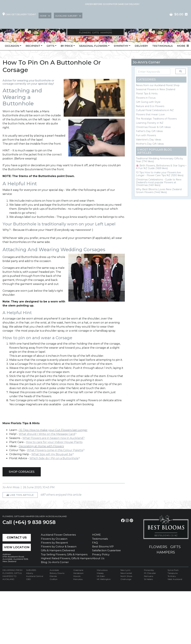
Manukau (78, 579)
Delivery (141, 46)
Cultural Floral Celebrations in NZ (155, 110)
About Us (98, 558)
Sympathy (121, 46)
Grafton (54, 579)
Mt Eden (101, 576)
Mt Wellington (104, 579)
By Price (67, 46)
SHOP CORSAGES (22, 472)
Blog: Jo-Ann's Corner (55, 562)
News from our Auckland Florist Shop (158, 85)
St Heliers (148, 579)
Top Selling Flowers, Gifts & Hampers (64, 554)
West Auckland (175, 579)
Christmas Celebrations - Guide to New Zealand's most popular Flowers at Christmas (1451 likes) (159, 182)
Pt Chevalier (150, 573)
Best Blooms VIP (103, 546)
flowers (158, 547)
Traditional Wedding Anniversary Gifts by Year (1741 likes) (160, 160)
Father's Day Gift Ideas (149, 131)
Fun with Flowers (146, 135)
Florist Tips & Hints (147, 94)
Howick (77, 576)
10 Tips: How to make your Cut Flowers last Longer (53, 430)
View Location (17, 547)
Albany (30, 573)
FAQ (95, 543)
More (183, 46)
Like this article (20, 495)
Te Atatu (172, 576)
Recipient (33, 46)
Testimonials (162, 46)
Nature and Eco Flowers (150, 106)
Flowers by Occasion (54, 539)
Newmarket (126, 573)
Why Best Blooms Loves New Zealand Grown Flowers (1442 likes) (159, 191)
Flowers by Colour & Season (59, 546)
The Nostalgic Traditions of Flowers (156, 119)
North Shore (126, 576)
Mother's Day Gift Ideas (150, 144)
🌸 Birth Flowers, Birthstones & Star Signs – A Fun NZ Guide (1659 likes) (161, 167)
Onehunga (126, 579)
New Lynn (125, 570)
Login (148, 14)
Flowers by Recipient (54, 543)
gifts (176, 547)
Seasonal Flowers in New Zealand (156, 89)
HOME (96, 535)
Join (161, 14)
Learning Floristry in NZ (150, 123)
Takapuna (173, 573)
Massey (100, 573)
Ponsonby (149, 570)
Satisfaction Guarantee (106, 550)
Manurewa (102, 570)
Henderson (78, 573)
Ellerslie (53, 576)
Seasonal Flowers (93, 46)
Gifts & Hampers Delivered (58, 550)
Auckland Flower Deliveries (58, 535)
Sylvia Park (173, 570)
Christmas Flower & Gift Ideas (153, 127)
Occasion (12, 46)
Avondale (54, 570)
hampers (166, 552)
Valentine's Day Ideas (148, 140)
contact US (179, 14)
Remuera (149, 576)
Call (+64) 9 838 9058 (29, 522)
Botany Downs (57, 573)
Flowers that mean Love (150, 114)
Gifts (51, 46)
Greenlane (78, 570)
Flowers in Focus (146, 98)
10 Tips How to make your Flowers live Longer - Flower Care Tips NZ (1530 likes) (160, 174)
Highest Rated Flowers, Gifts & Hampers (66, 558)
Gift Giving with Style (148, 102)
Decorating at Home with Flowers (41, 446)
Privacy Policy (101, 554)
